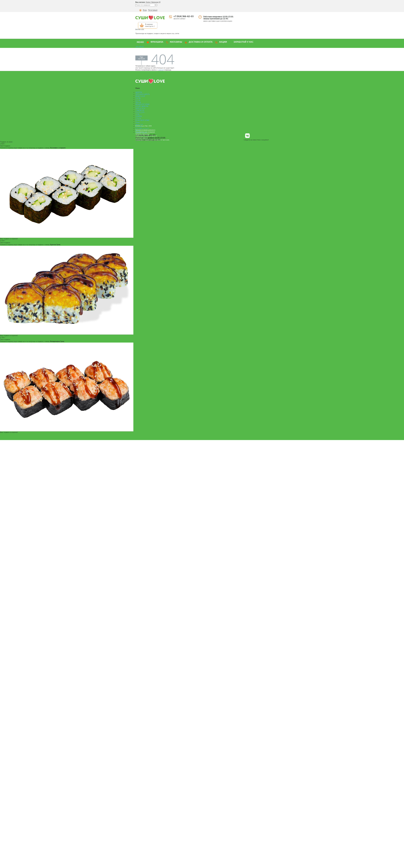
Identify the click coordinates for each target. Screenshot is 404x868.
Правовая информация (142, 134)
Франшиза (139, 124)
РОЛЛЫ (138, 98)
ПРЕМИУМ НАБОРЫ (143, 94)
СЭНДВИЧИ (140, 110)
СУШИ (138, 100)
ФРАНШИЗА (157, 42)
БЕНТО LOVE (140, 96)
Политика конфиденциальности (145, 130)
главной (161, 70)
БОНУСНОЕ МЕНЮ (142, 120)
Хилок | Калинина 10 (153, 2)
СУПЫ (138, 114)
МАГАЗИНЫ (176, 42)
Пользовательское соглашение (145, 132)
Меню (138, 122)
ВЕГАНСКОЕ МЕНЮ (143, 104)
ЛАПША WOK (140, 108)
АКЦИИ (223, 42)
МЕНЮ (140, 42)
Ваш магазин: (140, 2)
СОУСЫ (138, 118)
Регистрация (153, 10)
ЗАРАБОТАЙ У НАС (243, 42)
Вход (145, 10)
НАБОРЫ (139, 92)
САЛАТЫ (138, 116)
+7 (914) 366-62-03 (183, 16)
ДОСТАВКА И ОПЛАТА (201, 42)
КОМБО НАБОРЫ (142, 106)
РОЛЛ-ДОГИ (140, 112)
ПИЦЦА (138, 102)
